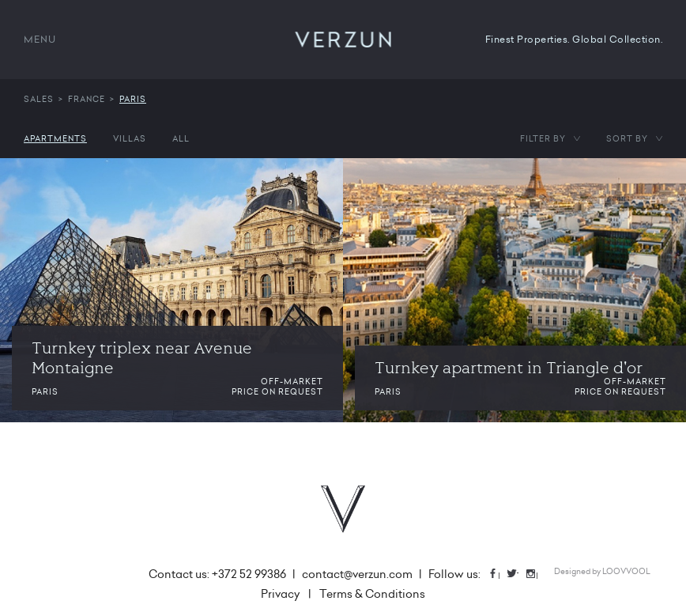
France (87, 99)
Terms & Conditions (372, 594)
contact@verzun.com (357, 574)
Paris (133, 99)
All (181, 138)
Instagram (537, 574)
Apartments (55, 138)
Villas (130, 138)
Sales (39, 99)
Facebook (499, 574)
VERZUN (343, 40)
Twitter (518, 574)
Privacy (281, 594)
